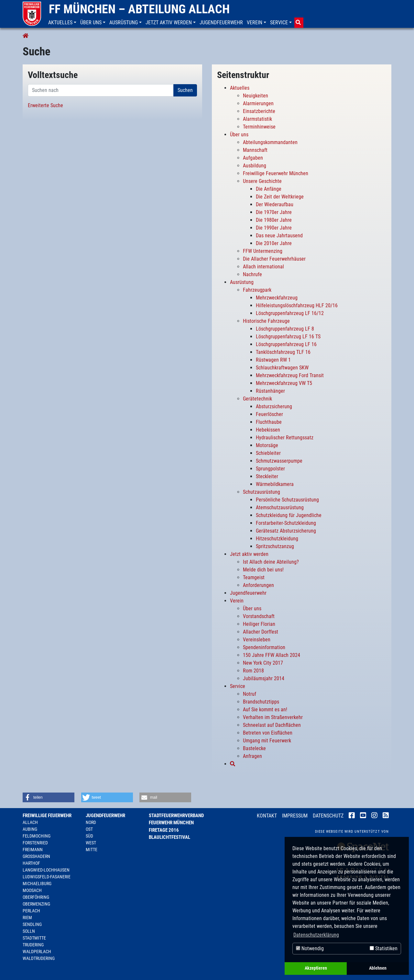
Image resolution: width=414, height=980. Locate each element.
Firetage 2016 (164, 830)
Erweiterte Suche (45, 105)
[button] (63, 23)
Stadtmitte (34, 938)
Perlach (31, 911)
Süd (89, 836)
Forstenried (35, 843)
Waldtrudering (39, 958)
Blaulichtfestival (169, 837)
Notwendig (310, 948)
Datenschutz (328, 816)
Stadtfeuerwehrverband (176, 816)
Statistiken (384, 948)
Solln (29, 931)
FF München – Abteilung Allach (139, 9)
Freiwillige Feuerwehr (47, 816)
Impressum (295, 816)
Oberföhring (36, 897)
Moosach (32, 890)
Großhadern (36, 856)
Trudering (33, 945)
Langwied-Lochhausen (46, 870)
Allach (30, 822)
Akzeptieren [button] (316, 968)
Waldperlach (37, 952)
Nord (91, 822)
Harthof (31, 863)
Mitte (92, 850)
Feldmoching (37, 836)
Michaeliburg (37, 884)
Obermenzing (36, 904)
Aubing (30, 829)
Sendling (32, 924)
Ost (89, 829)
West (91, 843)
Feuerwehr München (171, 823)
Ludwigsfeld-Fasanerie (47, 877)
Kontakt (267, 816)
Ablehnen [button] (378, 968)
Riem (27, 918)
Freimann (33, 850)
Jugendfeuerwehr (105, 816)
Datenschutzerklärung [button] (316, 935)
